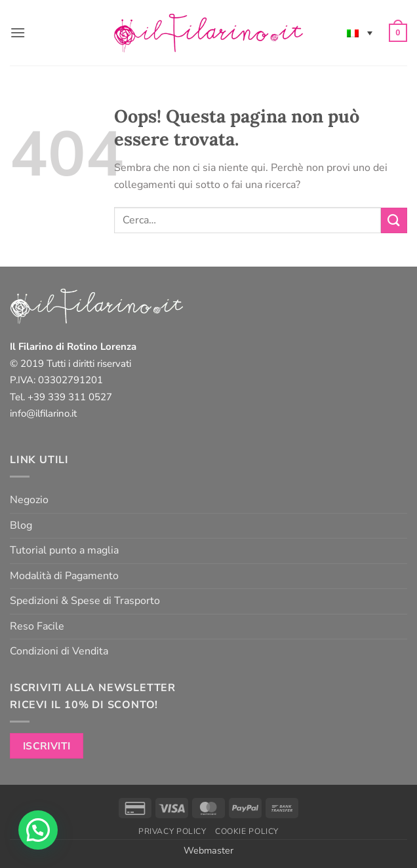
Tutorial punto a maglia (64, 550)
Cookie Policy (247, 831)
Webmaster (208, 850)
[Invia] (394, 220)
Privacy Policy (172, 831)
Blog (21, 525)
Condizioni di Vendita (59, 651)
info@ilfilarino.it (43, 413)
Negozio (29, 500)
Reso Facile (37, 626)
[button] (18, 32)
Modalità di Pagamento (64, 576)
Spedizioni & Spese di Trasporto (85, 601)
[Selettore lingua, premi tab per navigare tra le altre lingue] (360, 33)
